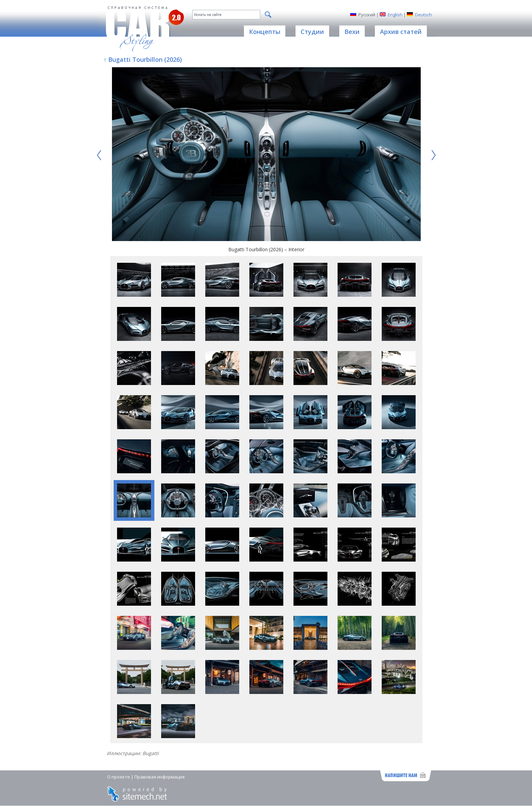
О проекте (119, 777)
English (395, 15)
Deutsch (423, 15)
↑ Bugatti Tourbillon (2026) (143, 59)
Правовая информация (159, 777)
